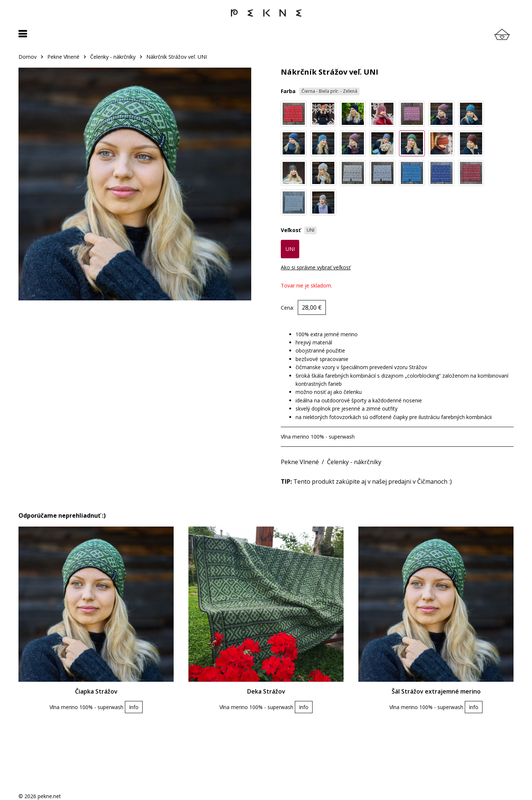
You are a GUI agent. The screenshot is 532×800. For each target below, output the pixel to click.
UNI (290, 249)
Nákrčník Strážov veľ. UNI (177, 57)
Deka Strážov (266, 691)
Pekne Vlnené (63, 57)
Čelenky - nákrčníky (113, 57)
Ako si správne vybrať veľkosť (316, 267)
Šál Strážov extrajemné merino (436, 691)
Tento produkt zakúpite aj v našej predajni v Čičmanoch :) (366, 481)
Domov (28, 57)
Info (134, 707)
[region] (266, 60)
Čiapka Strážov (96, 691)
